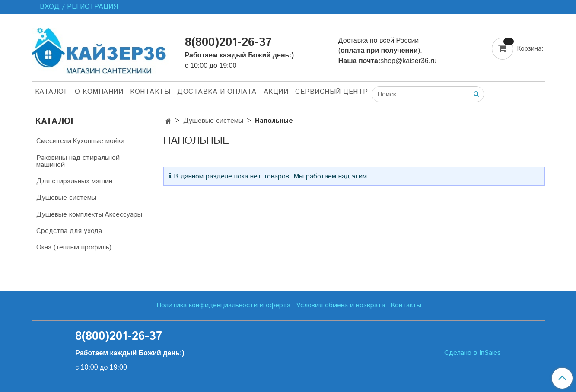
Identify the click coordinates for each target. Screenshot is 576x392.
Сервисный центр (332, 92)
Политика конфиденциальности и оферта (223, 305)
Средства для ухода (69, 231)
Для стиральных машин (74, 181)
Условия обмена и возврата (341, 305)
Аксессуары (123, 215)
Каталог (52, 92)
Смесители (54, 141)
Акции (276, 92)
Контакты (150, 92)
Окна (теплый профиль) (74, 247)
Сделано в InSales (473, 353)
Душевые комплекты (70, 215)
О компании (99, 92)
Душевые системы (213, 121)
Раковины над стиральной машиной (78, 161)
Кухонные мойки (99, 141)
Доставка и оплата (217, 92)
